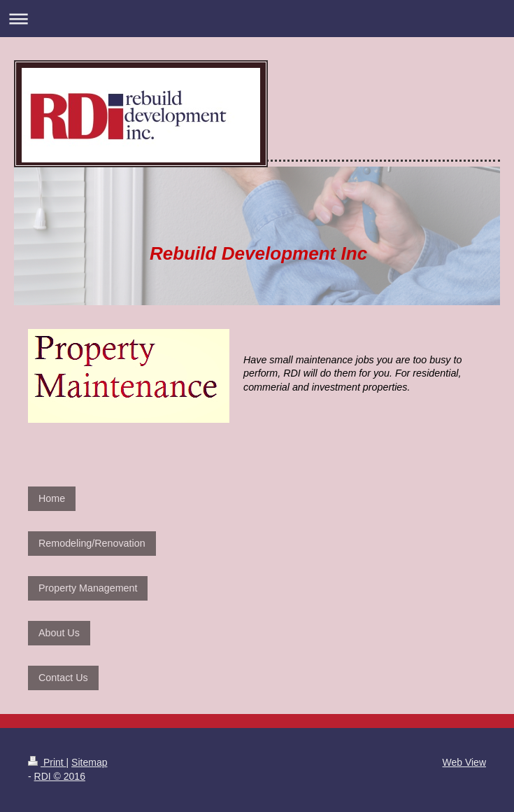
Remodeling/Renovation (92, 543)
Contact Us (63, 678)
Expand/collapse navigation (257, 19)
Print (47, 762)
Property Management (88, 588)
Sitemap (89, 762)
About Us (59, 633)
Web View (464, 762)
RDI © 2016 (60, 776)
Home (52, 498)
